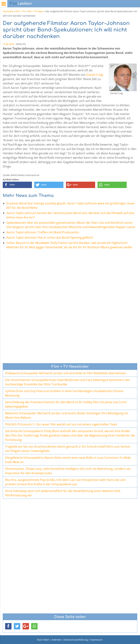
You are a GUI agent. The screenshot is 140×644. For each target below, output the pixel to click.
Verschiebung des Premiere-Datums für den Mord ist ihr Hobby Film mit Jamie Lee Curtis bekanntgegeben (66, 404)
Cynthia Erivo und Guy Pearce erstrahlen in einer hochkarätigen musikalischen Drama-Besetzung (65, 393)
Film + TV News (35, 11)
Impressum (96, 640)
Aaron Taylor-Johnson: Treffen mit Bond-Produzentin (43, 232)
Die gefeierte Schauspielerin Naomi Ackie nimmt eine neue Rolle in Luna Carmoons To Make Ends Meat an (68, 460)
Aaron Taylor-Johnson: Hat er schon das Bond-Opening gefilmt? (50, 238)
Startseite (8, 11)
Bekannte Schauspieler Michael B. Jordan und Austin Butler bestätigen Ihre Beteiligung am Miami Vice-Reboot (67, 415)
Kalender (56, 640)
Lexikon (21, 4)
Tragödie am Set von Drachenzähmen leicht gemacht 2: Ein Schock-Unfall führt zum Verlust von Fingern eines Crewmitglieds (68, 449)
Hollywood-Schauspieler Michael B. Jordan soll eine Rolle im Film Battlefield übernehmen (66, 373)
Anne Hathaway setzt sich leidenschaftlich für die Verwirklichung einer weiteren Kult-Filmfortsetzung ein (63, 493)
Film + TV (20, 11)
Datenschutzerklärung (76, 640)
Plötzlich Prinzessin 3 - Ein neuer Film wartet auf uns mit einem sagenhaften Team (61, 424)
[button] (17, 185)
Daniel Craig (95, 75)
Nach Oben (43, 640)
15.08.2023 (8, 44)
